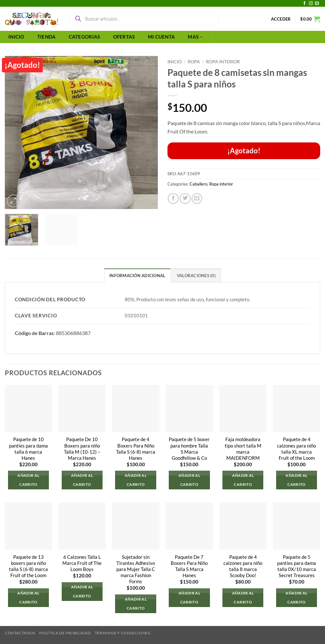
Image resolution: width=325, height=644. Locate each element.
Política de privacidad (65, 633)
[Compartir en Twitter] (185, 199)
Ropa (194, 62)
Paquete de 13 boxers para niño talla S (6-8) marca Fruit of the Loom (28, 566)
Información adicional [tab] (137, 276)
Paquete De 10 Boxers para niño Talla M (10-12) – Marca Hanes (82, 449)
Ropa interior (223, 62)
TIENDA (47, 37)
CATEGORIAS (85, 37)
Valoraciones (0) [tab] (196, 276)
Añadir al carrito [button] (28, 480)
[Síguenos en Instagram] (311, 4)
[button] (281, 19)
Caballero (199, 184)
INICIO (16, 37)
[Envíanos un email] (317, 4)
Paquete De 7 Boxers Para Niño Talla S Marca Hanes (189, 566)
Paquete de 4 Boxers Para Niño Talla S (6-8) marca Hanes (136, 449)
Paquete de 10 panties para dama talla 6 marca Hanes (28, 449)
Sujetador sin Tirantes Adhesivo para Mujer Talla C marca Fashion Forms (136, 569)
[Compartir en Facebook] (173, 199)
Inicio (175, 62)
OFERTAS (124, 37)
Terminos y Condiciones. (123, 633)
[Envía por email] (197, 199)
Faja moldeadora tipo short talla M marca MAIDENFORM (243, 449)
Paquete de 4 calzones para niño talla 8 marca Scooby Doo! (243, 566)
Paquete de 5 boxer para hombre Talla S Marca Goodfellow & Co (189, 449)
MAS (195, 37)
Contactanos (20, 633)
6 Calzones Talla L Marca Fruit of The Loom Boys (82, 563)
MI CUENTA (162, 37)
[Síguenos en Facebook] (304, 4)
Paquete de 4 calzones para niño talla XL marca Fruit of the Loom (297, 449)
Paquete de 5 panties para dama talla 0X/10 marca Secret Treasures (297, 566)
